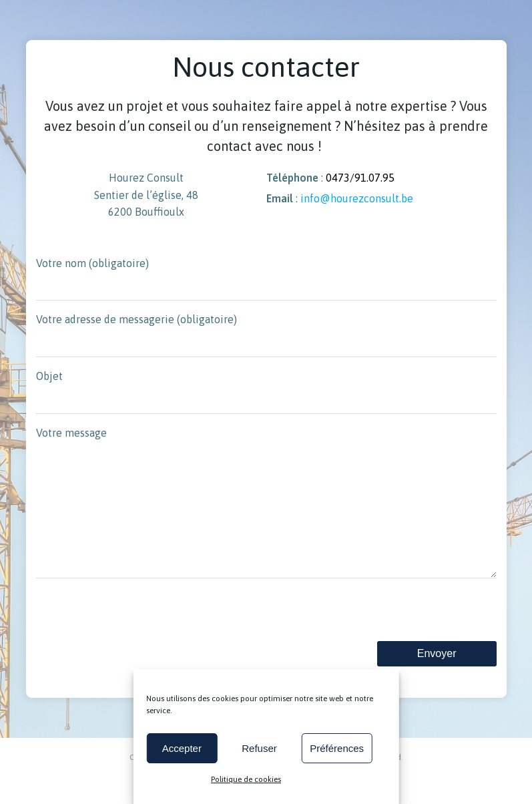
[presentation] (138, 642)
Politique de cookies (246, 779)
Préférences (337, 748)
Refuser (259, 748)
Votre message (266, 516)
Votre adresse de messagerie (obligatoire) (266, 335)
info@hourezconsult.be (357, 198)
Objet (266, 392)
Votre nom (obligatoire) (266, 279)
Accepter (182, 748)
